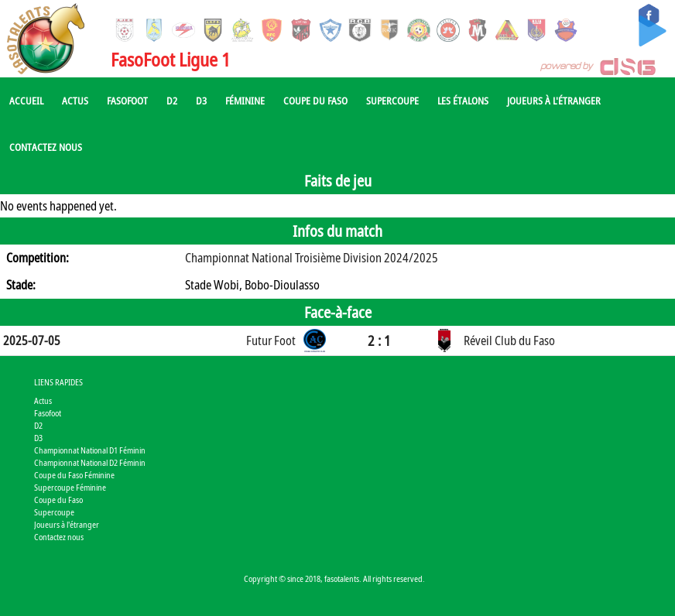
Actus (75, 101)
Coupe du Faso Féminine (74, 475)
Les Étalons (463, 101)
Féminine (245, 101)
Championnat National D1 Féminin (90, 450)
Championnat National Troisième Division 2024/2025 (312, 258)
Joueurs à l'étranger (554, 101)
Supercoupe (392, 101)
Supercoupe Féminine (70, 487)
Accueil (26, 101)
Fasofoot (127, 101)
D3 (201, 101)
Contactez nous (46, 147)
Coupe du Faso (315, 101)
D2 (172, 101)
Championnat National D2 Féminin (90, 462)
